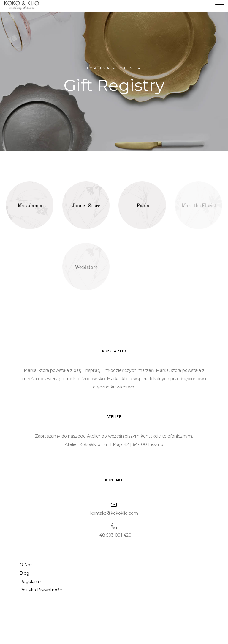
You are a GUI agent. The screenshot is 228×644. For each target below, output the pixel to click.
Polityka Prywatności (41, 590)
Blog (24, 573)
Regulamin (31, 582)
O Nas (26, 565)
